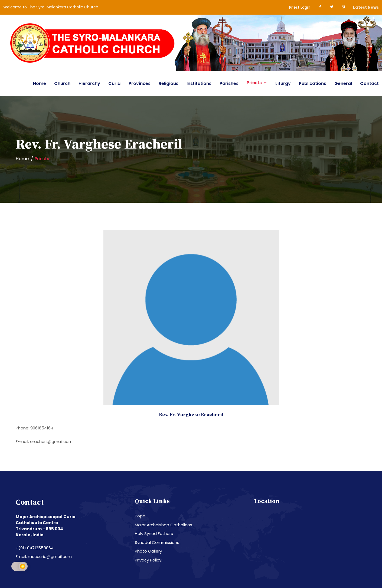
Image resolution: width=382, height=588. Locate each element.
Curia (114, 83)
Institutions (199, 83)
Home (40, 83)
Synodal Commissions (157, 542)
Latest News (366, 7)
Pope (140, 516)
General (343, 83)
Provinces (140, 83)
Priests (254, 83)
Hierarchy (89, 83)
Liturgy (283, 83)
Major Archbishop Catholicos (164, 525)
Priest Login (300, 7)
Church (62, 83)
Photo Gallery (148, 551)
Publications (313, 83)
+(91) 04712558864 (35, 548)
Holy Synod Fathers (154, 533)
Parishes (229, 83)
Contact (369, 83)
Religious (169, 83)
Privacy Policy (148, 560)
